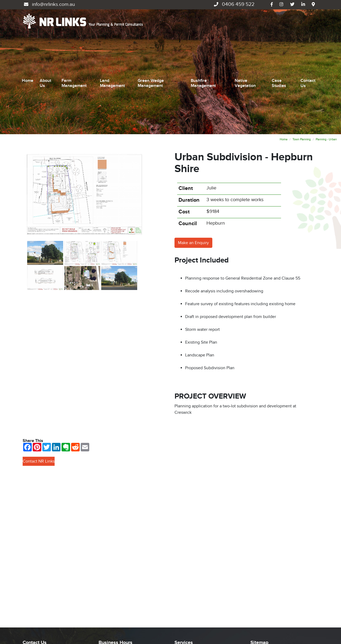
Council (188, 137)
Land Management (112, 40)
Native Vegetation (245, 40)
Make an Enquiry (193, 156)
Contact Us (308, 40)
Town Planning (302, 53)
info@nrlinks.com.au (49, 4)
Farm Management (74, 40)
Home (28, 37)
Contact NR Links (39, 375)
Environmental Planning (197, 597)
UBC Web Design (47, 629)
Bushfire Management (203, 40)
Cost (184, 125)
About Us (45, 40)
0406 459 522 (234, 4)
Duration (189, 114)
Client (186, 102)
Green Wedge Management (151, 40)
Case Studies (279, 40)
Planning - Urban (326, 53)
